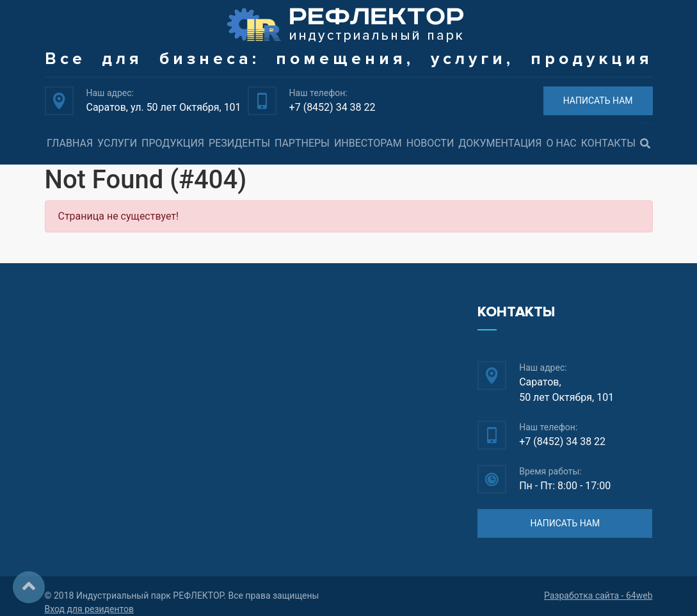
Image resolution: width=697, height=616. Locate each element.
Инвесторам (368, 143)
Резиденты (239, 143)
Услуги (117, 143)
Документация (500, 143)
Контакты (608, 143)
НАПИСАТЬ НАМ (598, 101)
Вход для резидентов (90, 609)
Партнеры (302, 143)
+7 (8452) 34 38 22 (332, 107)
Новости (430, 143)
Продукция (173, 143)
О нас (561, 143)
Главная (70, 143)
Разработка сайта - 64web (598, 596)
